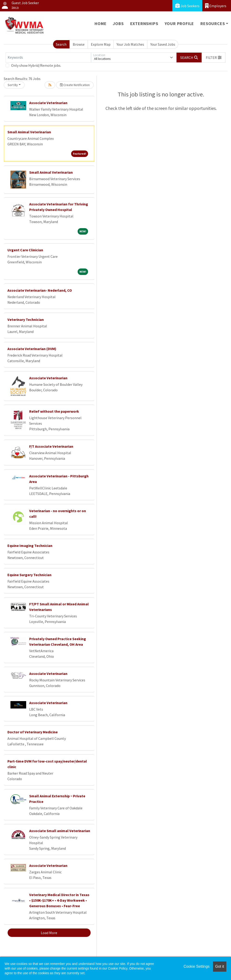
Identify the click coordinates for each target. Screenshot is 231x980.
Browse (79, 44)
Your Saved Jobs (163, 44)
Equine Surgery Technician (29, 575)
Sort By (13, 85)
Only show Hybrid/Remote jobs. (36, 65)
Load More (49, 933)
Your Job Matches (130, 44)
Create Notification (75, 85)
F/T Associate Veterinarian (51, 446)
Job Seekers (187, 6)
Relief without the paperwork (54, 411)
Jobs (118, 24)
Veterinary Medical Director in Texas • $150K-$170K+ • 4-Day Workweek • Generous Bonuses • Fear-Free (59, 900)
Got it (220, 966)
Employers (216, 6)
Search (61, 44)
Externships (144, 24)
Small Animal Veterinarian (29, 132)
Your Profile (179, 24)
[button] (214, 57)
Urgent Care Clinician (25, 250)
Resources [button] (213, 24)
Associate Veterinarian (48, 103)
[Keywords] (48, 57)
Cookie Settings (196, 966)
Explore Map (101, 44)
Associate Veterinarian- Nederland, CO (40, 290)
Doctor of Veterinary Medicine (33, 732)
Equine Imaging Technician (30, 546)
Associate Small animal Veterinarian (60, 831)
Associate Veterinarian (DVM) (32, 349)
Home (100, 24)
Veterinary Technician (26, 319)
